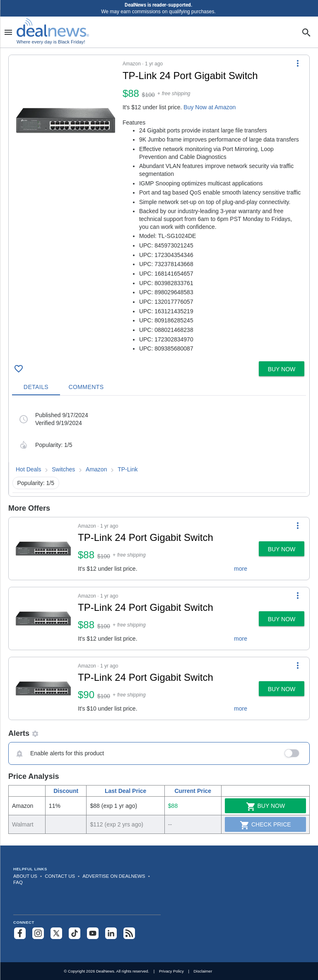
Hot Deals (28, 469)
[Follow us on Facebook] (20, 933)
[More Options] (298, 63)
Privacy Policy (171, 971)
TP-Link (128, 469)
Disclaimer (203, 971)
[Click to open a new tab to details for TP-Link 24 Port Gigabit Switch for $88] (66, 120)
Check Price (265, 825)
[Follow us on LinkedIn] (111, 933)
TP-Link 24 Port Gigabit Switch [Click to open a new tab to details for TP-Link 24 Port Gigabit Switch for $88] (146, 537)
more (241, 569)
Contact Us (60, 876)
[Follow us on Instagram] (38, 933)
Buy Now (266, 807)
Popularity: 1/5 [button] (36, 483)
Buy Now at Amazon (210, 107)
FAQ (18, 882)
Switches (63, 469)
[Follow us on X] (56, 933)
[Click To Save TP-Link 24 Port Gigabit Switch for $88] (19, 369)
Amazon (96, 469)
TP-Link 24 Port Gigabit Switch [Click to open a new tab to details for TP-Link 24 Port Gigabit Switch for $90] (146, 677)
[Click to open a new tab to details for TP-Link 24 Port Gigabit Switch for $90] (43, 688)
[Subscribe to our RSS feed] (129, 933)
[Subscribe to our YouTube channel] (93, 933)
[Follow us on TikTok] (75, 933)
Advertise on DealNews (114, 876)
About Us (25, 876)
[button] (159, 207)
